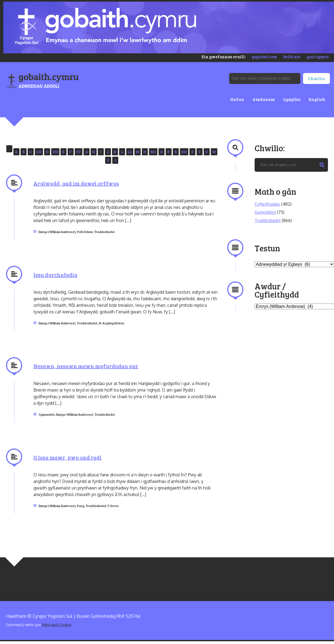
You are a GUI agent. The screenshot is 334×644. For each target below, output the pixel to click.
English (317, 99)
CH (39, 152)
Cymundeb (47, 414)
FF (79, 152)
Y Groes (113, 506)
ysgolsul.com (264, 57)
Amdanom (264, 99)
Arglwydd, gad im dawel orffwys (76, 183)
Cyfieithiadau (267, 204)
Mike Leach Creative (57, 625)
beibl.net (292, 57)
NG (153, 152)
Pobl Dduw (85, 232)
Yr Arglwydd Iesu (111, 323)
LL (130, 152)
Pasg (81, 506)
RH (184, 152)
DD (55, 152)
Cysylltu (292, 99)
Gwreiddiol (265, 212)
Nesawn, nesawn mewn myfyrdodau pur (86, 366)
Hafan (237, 99)
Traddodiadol (104, 232)
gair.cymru (318, 57)
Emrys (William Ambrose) (57, 232)
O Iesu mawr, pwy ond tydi (67, 457)
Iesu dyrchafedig (55, 275)
